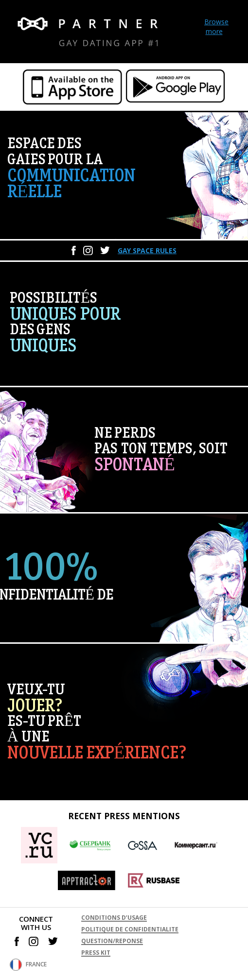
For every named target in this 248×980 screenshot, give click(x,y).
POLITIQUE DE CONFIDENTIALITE (130, 929)
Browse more (216, 26)
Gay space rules (147, 250)
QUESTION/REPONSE (112, 941)
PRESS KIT (96, 953)
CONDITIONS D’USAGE (114, 918)
